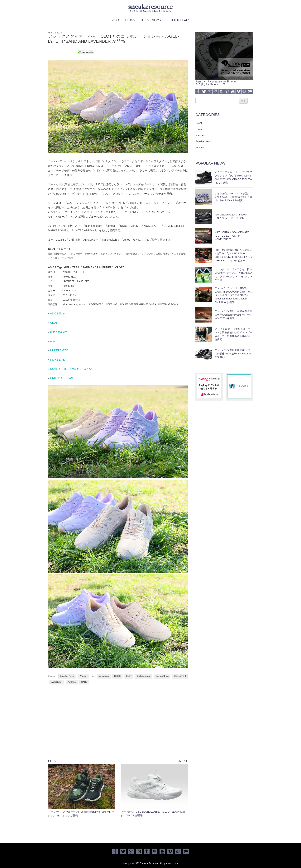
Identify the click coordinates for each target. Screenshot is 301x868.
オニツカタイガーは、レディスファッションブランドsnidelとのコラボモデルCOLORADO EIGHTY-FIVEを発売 (233, 177)
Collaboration (144, 676)
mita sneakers (59, 332)
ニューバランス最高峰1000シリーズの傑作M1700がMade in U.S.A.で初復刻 (234, 354)
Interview (200, 135)
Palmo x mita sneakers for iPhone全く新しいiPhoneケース (224, 81)
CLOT (54, 323)
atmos (54, 341)
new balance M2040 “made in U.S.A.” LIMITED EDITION (231, 216)
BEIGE (117, 676)
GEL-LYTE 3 (180, 676)
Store (116, 20)
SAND (84, 682)
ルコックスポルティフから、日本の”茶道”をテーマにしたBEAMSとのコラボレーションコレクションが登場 (234, 275)
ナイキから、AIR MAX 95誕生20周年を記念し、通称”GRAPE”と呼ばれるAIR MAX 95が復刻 (234, 197)
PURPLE (72, 682)
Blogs (130, 20)
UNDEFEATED (59, 350)
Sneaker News (67, 676)
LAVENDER (57, 682)
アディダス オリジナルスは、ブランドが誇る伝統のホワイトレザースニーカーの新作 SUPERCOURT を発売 (234, 334)
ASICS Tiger (57, 313)
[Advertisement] (118, 725)
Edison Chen (162, 676)
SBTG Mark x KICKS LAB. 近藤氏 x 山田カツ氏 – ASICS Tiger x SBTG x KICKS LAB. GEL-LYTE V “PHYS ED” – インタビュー (234, 255)
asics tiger (104, 676)
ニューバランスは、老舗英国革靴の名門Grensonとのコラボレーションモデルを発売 (233, 315)
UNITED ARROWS (62, 378)
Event (199, 123)
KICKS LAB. (58, 360)
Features (200, 129)
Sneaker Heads (178, 20)
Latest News (150, 20)
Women (83, 676)
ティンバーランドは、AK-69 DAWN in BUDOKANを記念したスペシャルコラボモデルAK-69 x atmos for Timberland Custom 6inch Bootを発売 (234, 295)
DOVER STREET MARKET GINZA (71, 369)
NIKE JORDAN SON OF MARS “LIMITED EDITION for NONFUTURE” (232, 236)
